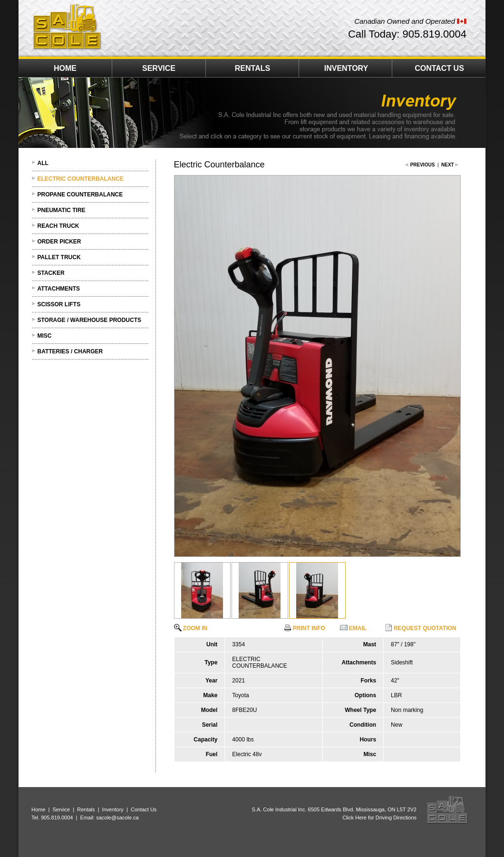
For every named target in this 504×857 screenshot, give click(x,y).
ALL (43, 163)
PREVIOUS (423, 165)
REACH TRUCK (58, 226)
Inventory (113, 809)
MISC (45, 336)
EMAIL (354, 628)
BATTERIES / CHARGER (70, 351)
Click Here (354, 818)
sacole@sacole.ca (117, 818)
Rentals (86, 809)
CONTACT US (439, 68)
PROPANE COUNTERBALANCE (80, 195)
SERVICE (159, 68)
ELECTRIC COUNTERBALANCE (81, 179)
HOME (65, 68)
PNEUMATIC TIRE (62, 210)
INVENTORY (346, 68)
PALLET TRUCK (59, 257)
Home (38, 809)
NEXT (448, 165)
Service (61, 809)
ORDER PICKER (59, 242)
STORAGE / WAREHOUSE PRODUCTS (89, 320)
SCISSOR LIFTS (59, 304)
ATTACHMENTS (59, 289)
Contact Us (144, 809)
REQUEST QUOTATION (421, 628)
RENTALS (252, 68)
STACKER (51, 273)
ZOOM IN (191, 628)
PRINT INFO (305, 628)
